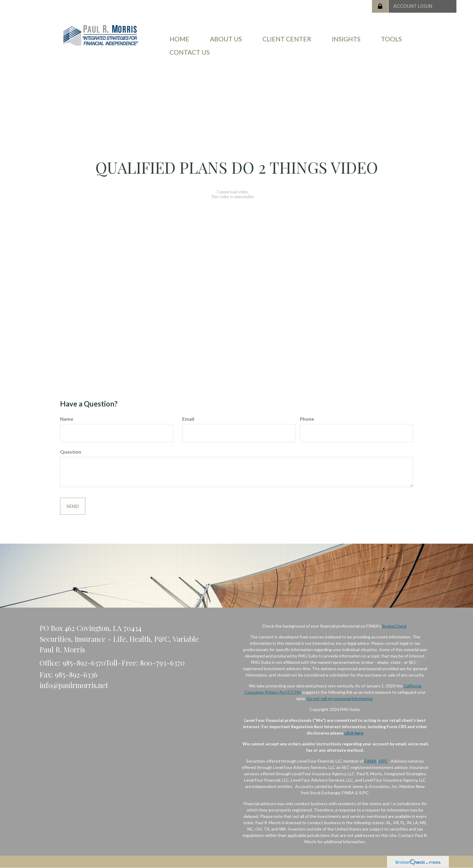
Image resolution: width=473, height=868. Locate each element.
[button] (226, 39)
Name (67, 419)
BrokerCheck (395, 626)
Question (71, 452)
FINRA (371, 761)
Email (188, 419)
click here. (354, 733)
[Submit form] (73, 506)
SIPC (383, 761)
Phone (307, 419)
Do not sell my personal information (340, 698)
